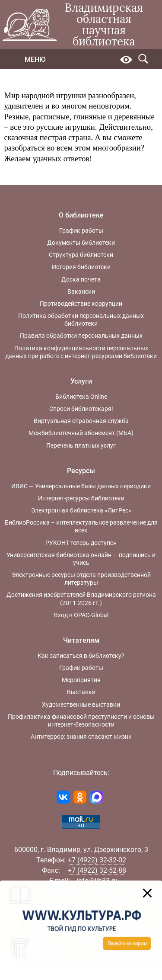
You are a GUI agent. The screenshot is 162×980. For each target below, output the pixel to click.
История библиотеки (81, 267)
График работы (81, 231)
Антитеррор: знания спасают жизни (81, 737)
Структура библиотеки (81, 255)
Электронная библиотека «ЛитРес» (81, 510)
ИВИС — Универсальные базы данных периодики (81, 486)
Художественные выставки (81, 705)
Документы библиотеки (81, 243)
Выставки (81, 692)
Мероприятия (81, 680)
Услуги (81, 381)
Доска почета (81, 279)
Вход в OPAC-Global (81, 615)
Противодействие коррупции (81, 304)
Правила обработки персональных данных (81, 336)
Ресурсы (81, 471)
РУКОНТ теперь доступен (81, 543)
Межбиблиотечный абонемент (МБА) (81, 433)
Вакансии (81, 291)
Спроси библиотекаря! (81, 409)
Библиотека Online (81, 397)
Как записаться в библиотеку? (81, 656)
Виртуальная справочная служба (81, 421)
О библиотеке (81, 215)
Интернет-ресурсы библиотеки (81, 498)
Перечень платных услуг (81, 445)
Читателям (81, 640)
